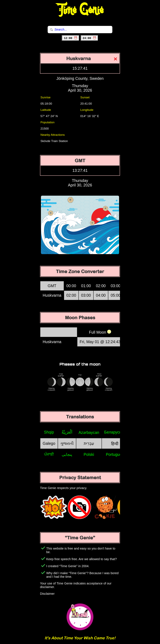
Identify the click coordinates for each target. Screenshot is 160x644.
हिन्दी (115, 444)
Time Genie (80, 10)
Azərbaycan (89, 432)
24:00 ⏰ (89, 38)
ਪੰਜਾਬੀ (49, 454)
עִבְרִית (89, 443)
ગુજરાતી (67, 443)
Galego (49, 443)
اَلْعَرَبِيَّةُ (67, 432)
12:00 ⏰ (71, 38)
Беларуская (115, 432)
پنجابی (67, 454)
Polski (89, 454)
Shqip (49, 432)
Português (115, 454)
